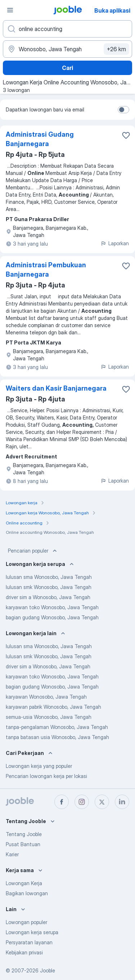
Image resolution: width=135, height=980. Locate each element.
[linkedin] (122, 802)
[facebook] (62, 802)
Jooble (48, 970)
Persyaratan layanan (29, 942)
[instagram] (82, 802)
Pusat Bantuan (23, 844)
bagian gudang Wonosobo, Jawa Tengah (52, 617)
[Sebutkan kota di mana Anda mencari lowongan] (67, 49)
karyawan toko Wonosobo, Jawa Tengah (52, 607)
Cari (67, 68)
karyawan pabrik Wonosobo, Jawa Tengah (53, 707)
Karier (12, 854)
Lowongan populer (26, 922)
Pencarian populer (33, 551)
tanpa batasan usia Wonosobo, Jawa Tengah (57, 737)
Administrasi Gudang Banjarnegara (40, 139)
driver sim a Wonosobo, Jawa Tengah (48, 597)
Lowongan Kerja (24, 883)
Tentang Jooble (24, 834)
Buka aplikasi (112, 10)
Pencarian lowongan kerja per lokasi (46, 776)
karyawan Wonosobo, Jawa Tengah (46, 697)
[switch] (123, 110)
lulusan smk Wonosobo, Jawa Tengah (49, 587)
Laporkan (115, 243)
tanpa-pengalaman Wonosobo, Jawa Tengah (57, 727)
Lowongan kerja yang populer (39, 766)
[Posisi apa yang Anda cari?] (67, 29)
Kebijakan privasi (24, 952)
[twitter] (102, 802)
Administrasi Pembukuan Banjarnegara (46, 270)
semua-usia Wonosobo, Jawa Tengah (49, 717)
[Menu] (10, 10)
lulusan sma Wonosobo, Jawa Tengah (49, 577)
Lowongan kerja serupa (32, 932)
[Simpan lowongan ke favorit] (126, 135)
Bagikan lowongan (27, 893)
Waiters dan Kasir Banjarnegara (56, 388)
